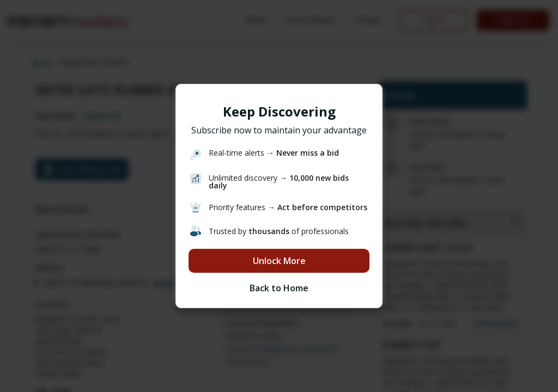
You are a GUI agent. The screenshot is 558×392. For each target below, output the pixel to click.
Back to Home (279, 288)
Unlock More (279, 261)
